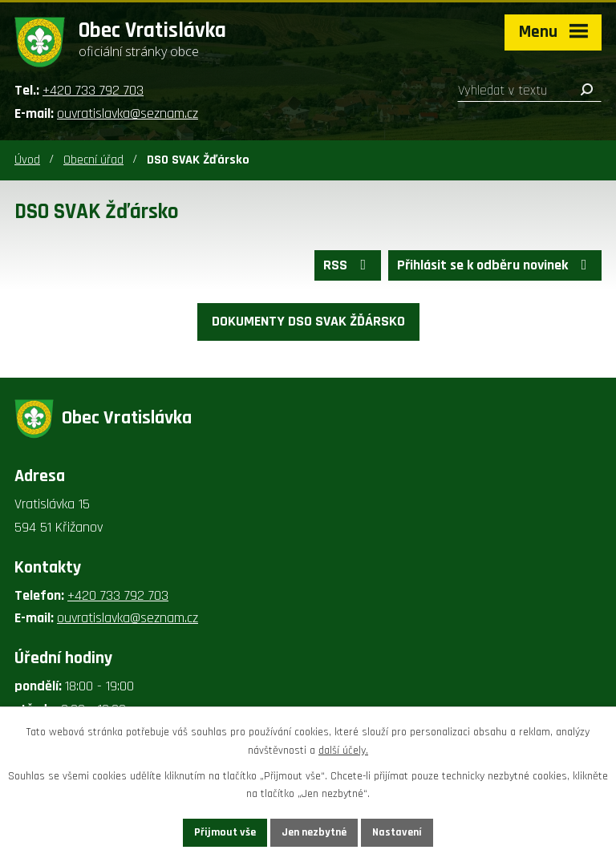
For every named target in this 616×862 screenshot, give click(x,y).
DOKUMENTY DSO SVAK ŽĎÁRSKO (308, 321)
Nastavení (397, 832)
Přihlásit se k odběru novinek (495, 265)
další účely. (343, 751)
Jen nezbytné (314, 832)
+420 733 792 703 (93, 90)
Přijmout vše (225, 832)
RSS (348, 265)
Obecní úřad (93, 160)
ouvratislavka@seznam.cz (128, 113)
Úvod (27, 160)
